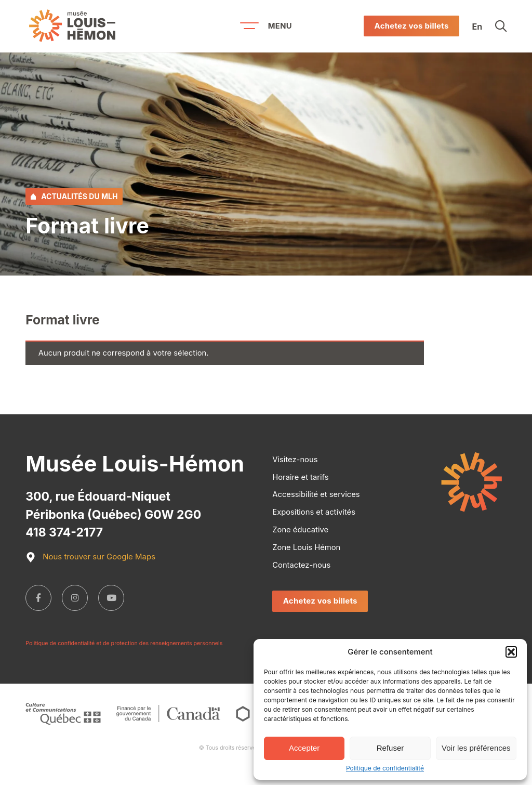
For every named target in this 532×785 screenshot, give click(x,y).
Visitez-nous (295, 460)
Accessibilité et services (316, 494)
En (477, 26)
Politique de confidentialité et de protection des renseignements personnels (124, 644)
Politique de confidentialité (385, 768)
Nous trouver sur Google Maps (90, 557)
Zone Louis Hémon (306, 547)
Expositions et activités (314, 512)
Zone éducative (300, 530)
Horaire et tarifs (300, 477)
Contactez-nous (301, 565)
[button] (511, 652)
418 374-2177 (64, 532)
